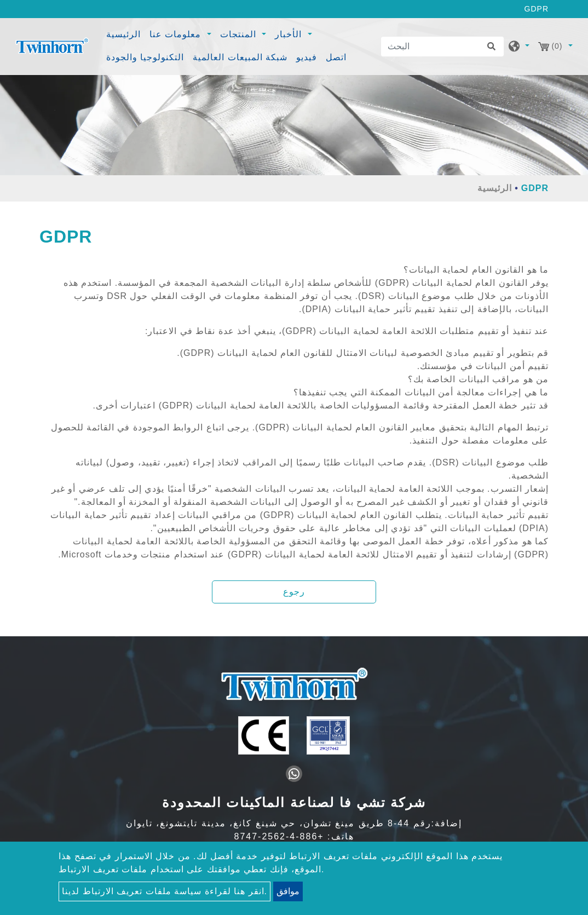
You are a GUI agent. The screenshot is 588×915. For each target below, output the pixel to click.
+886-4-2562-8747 (279, 836)
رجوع (294, 592)
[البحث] (442, 47)
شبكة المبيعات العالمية (240, 57)
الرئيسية (125, 33)
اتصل (336, 57)
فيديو (307, 57)
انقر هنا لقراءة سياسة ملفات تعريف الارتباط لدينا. (165, 891)
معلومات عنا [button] (177, 34)
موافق (288, 891)
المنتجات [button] (240, 34)
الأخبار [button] (290, 34)
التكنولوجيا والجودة (145, 57)
